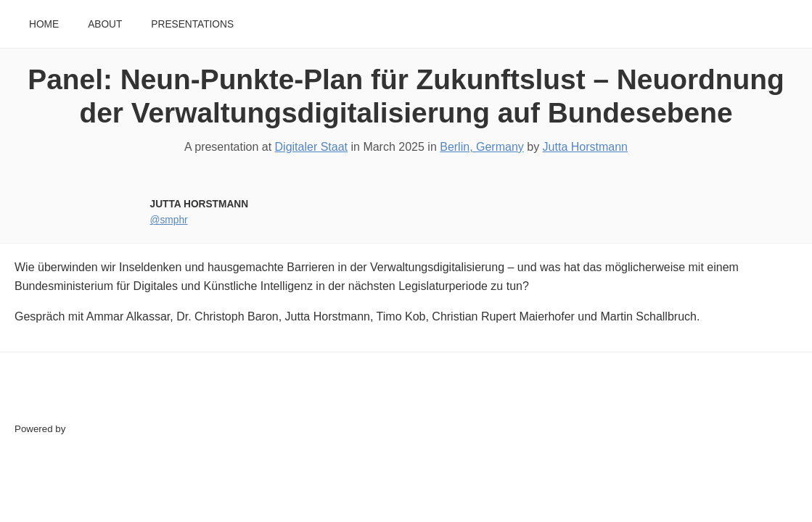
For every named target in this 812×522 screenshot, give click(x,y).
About (105, 24)
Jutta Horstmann (585, 147)
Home (44, 24)
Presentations (192, 24)
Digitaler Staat (312, 147)
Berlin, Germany (482, 147)
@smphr (169, 220)
